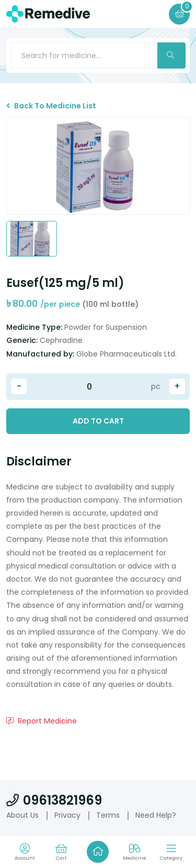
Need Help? (156, 815)
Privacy (67, 815)
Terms (108, 815)
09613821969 (54, 800)
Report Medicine (42, 721)
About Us (22, 815)
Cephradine (61, 340)
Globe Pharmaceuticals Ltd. (126, 354)
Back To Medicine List (51, 106)
